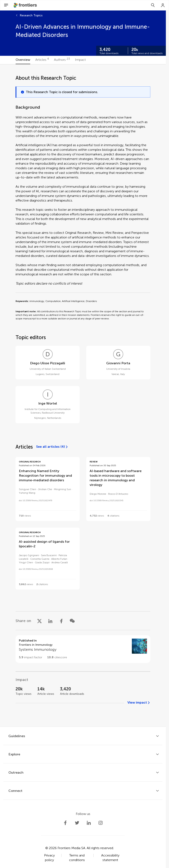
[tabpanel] (83, 396)
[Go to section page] (83, 649)
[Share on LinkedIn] (50, 621)
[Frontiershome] (26, 5)
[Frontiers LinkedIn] (89, 823)
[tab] (23, 60)
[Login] (163, 5)
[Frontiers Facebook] (65, 823)
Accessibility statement (110, 858)
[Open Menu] (6, 5)
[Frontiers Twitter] (77, 823)
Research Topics (31, 15)
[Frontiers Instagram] (101, 823)
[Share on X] (39, 621)
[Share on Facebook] (61, 621)
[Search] (153, 5)
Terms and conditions (77, 858)
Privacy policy (49, 858)
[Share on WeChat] (72, 621)
